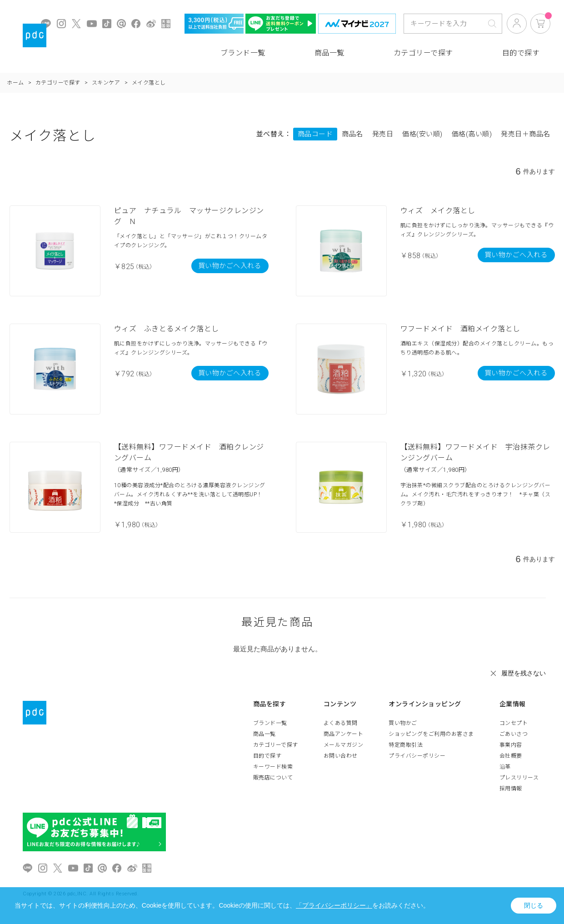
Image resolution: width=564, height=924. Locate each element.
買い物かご (403, 723)
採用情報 (511, 789)
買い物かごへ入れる (230, 266)
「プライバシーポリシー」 (334, 905)
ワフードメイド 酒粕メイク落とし (460, 329)
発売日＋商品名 (526, 134)
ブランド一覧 (243, 53)
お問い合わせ (341, 756)
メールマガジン (344, 745)
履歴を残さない (524, 673)
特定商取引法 (406, 745)
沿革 (505, 767)
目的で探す (521, 53)
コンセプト (514, 723)
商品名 (352, 134)
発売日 (383, 134)
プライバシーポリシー (417, 756)
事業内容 (511, 745)
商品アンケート (344, 734)
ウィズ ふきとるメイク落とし (167, 329)
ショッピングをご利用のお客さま (431, 734)
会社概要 (511, 756)
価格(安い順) (422, 134)
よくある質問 (341, 723)
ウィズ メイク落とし (438, 211)
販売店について (273, 778)
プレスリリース (519, 778)
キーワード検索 (273, 767)
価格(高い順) (472, 134)
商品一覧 (329, 53)
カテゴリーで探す (423, 53)
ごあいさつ (514, 734)
